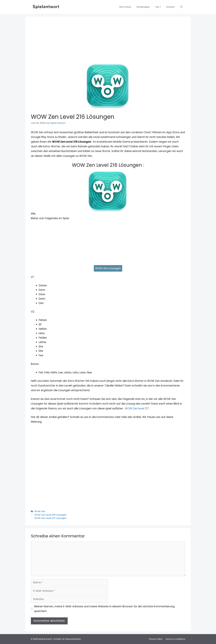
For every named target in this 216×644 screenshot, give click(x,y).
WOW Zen (40, 511)
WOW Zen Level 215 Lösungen (50, 515)
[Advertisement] (108, 43)
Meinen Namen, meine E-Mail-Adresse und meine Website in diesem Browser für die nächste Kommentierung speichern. (104, 609)
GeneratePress (73, 639)
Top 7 (158, 7)
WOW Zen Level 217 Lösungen (50, 518)
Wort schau (125, 7)
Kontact (171, 7)
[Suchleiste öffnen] (181, 7)
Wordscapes (143, 7)
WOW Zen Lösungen (108, 268)
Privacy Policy (156, 639)
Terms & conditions (175, 639)
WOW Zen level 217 (137, 408)
